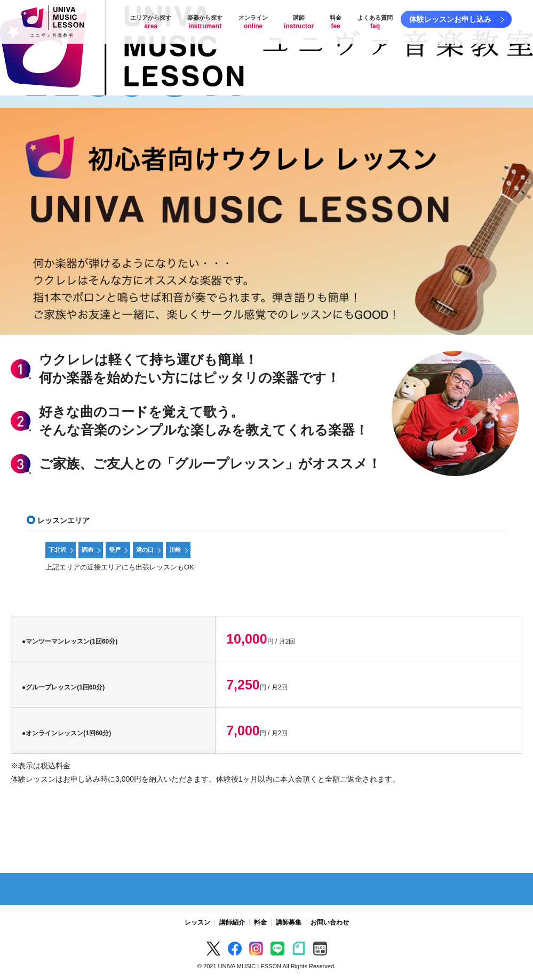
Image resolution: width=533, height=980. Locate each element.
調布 (87, 550)
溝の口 (145, 550)
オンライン (253, 22)
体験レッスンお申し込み (450, 19)
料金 (336, 22)
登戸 (115, 550)
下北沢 (57, 550)
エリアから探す (151, 22)
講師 (299, 22)
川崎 (175, 550)
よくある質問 (375, 22)
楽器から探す (205, 22)
